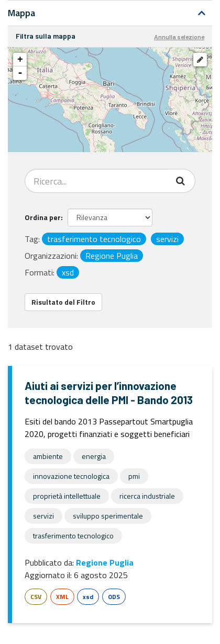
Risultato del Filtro (63, 302)
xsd (88, 597)
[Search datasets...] (96, 181)
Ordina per (43, 217)
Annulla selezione (179, 37)
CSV (36, 597)
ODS (114, 597)
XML (62, 597)
